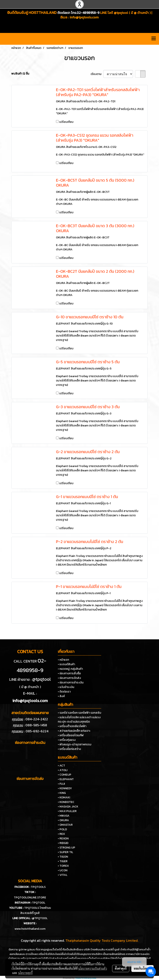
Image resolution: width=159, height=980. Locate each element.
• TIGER (63, 861)
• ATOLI (63, 770)
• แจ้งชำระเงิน (66, 687)
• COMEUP (65, 775)
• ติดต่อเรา (64, 692)
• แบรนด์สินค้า (66, 664)
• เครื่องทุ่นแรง (67, 740)
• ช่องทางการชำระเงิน (71, 682)
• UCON (63, 870)
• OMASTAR (65, 825)
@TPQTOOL (40, 918)
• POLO (62, 829)
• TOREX (63, 866)
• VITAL (63, 875)
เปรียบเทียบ (66, 122)
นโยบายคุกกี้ (25, 973)
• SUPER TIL (65, 852)
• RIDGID (63, 843)
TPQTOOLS (38, 887)
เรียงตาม (97, 74)
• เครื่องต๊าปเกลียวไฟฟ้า (72, 726)
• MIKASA (64, 816)
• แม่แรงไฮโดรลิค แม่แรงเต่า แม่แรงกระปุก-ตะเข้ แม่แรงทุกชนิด (79, 719)
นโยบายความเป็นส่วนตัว (93, 968)
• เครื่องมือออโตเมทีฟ (71, 735)
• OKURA (63, 820)
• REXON (63, 838)
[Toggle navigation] (154, 39)
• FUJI (61, 784)
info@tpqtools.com (84, 17)
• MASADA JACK (68, 807)
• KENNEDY (65, 788)
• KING (62, 793)
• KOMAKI (64, 797)
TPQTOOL (39, 903)
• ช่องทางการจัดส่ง (69, 678)
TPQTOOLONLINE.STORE (30, 897)
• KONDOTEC (66, 802)
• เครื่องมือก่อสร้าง (69, 749)
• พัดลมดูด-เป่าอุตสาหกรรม (75, 744)
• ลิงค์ (61, 696)
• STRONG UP (66, 848)
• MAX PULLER (67, 811)
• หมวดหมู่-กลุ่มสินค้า (70, 669)
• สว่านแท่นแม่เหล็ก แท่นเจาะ (74, 731)
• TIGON (63, 857)
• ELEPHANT (66, 779)
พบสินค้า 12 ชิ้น (20, 74)
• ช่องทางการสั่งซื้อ (69, 673)
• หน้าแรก (63, 660)
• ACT (61, 766)
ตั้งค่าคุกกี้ (121, 968)
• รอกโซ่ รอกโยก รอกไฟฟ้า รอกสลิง (79, 713)
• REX (61, 834)
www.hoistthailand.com (30, 929)
